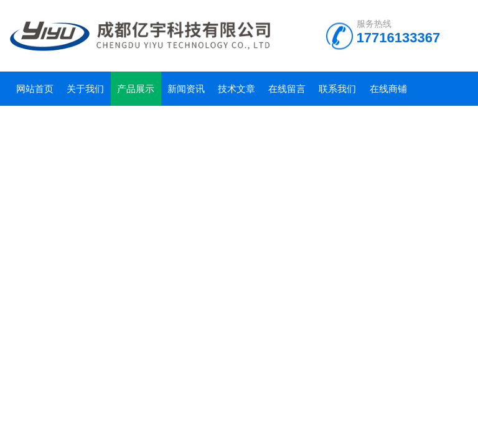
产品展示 (136, 89)
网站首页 (35, 89)
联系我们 (337, 89)
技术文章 (237, 89)
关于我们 (85, 89)
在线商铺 (388, 89)
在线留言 (287, 89)
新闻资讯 (186, 89)
